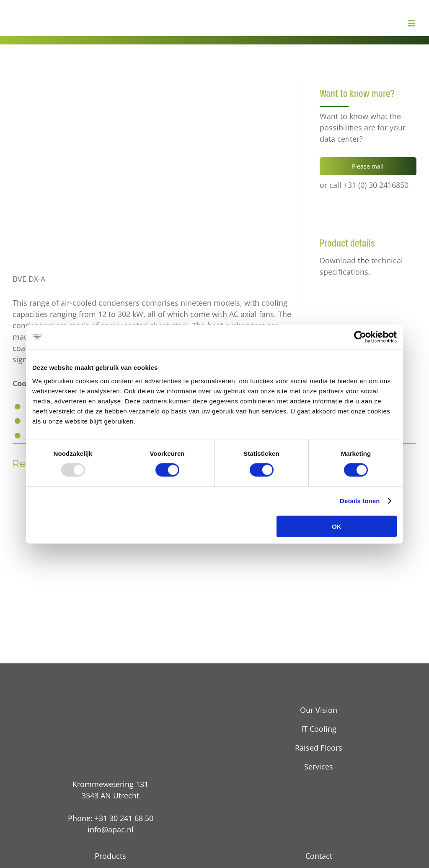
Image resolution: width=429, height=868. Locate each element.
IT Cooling (319, 729)
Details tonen (360, 501)
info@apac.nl (111, 829)
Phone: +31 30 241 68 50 (111, 818)
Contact (319, 856)
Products (110, 856)
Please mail (368, 166)
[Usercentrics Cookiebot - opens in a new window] (360, 337)
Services (319, 767)
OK (337, 526)
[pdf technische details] (355, 294)
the (363, 260)
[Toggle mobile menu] (412, 23)
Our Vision (319, 710)
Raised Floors (319, 748)
